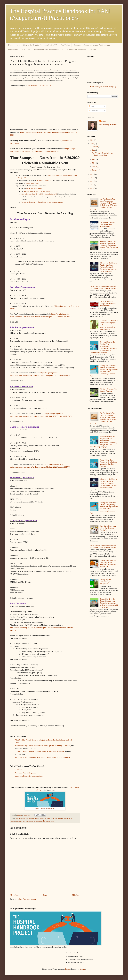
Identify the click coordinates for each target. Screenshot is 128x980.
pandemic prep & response (24, 821)
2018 (92, 178)
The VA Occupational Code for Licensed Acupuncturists (107, 224)
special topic (50, 821)
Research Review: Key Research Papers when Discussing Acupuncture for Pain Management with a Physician (109, 246)
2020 (92, 144)
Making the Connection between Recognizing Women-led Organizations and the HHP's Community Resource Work (104, 371)
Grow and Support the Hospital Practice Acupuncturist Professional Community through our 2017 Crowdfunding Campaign (103, 347)
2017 (92, 181)
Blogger (83, 969)
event (32, 818)
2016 (92, 185)
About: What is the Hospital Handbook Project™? (37, 45)
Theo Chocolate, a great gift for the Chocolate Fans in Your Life (108, 528)
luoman (68, 969)
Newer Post (14, 895)
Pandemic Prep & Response (25, 773)
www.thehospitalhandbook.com (45, 808)
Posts (92, 106)
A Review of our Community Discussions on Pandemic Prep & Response (42, 757)
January (95, 170)
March (95, 167)
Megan (104, 121)
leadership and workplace (65, 818)
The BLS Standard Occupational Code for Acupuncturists (108, 304)
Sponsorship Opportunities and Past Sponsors (92, 45)
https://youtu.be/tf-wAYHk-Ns (39, 86)
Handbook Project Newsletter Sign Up (103, 87)
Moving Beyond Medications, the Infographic (105, 582)
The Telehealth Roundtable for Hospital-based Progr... (102, 154)
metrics (13, 821)
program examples (39, 821)
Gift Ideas (26, 50)
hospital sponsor (52, 818)
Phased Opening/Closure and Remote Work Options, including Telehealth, (43, 746)
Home (11, 45)
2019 (92, 174)
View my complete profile (108, 125)
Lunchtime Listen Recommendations (49, 50)
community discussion (23, 818)
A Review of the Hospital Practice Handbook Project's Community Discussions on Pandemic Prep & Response (108, 267)
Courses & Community (77, 50)
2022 (92, 140)
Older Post (76, 895)
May (94, 163)
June (94, 160)
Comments (94, 111)
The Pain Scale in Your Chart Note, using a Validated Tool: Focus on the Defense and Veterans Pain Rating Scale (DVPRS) (103, 204)
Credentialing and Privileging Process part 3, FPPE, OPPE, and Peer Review (103, 287)
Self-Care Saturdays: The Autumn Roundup (108, 390)
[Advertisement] (103, 637)
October (95, 147)
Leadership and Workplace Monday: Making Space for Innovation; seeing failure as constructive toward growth (109, 325)
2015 (92, 188)
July (94, 150)
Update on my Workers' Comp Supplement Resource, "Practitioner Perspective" (108, 564)
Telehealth (19, 770)
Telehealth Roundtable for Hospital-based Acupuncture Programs (39, 751)
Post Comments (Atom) (28, 899)
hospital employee (40, 818)
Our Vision (65, 45)
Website (93, 50)
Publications (13, 50)
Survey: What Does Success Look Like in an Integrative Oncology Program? (108, 463)
